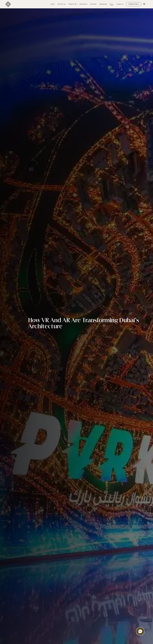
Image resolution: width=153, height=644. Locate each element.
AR (144, 4)
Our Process (82, 4)
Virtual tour (101, 4)
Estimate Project (133, 4)
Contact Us (118, 4)
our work (92, 4)
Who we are (60, 4)
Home (51, 4)
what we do (71, 4)
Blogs (110, 4)
